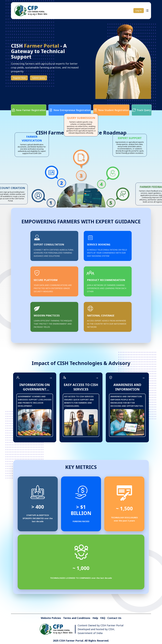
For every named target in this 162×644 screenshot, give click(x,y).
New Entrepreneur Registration (70, 110)
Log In (139, 10)
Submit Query (39, 78)
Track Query (142, 110)
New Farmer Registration (29, 110)
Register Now (19, 78)
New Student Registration (111, 110)
